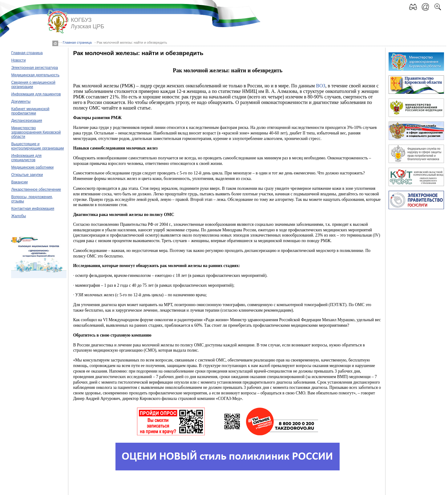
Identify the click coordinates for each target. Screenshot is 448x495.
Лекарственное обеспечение (36, 190)
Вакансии (19, 182)
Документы (21, 102)
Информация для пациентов (36, 94)
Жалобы (18, 216)
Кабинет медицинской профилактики (30, 111)
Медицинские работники (32, 167)
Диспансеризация (26, 121)
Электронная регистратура (34, 68)
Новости (18, 60)
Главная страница (77, 42)
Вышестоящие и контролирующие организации (37, 146)
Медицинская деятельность (35, 75)
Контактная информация (33, 209)
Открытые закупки (27, 175)
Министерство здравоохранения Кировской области (36, 132)
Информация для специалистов (26, 158)
